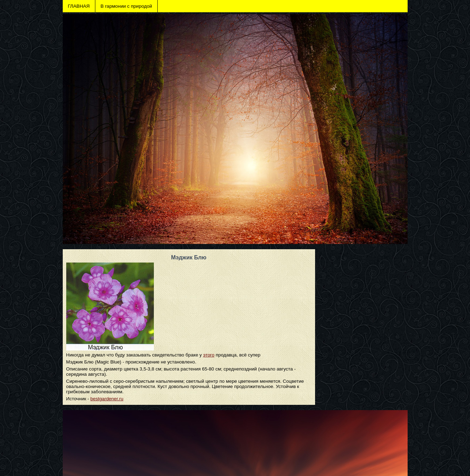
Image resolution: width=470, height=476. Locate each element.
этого (209, 355)
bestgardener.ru (107, 399)
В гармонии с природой (126, 6)
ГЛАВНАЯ (79, 6)
